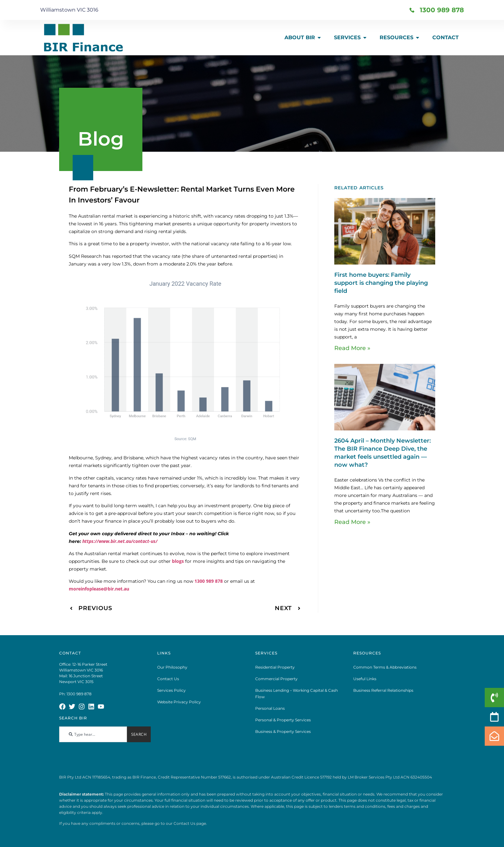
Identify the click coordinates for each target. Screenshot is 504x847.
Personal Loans (270, 708)
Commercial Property (276, 679)
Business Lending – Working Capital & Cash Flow (297, 694)
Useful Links (365, 679)
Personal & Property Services (283, 720)
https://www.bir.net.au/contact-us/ (120, 541)
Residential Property (275, 667)
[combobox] (93, 734)
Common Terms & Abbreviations (385, 667)
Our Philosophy (172, 667)
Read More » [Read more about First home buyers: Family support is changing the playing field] (352, 348)
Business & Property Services (283, 731)
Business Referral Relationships (383, 690)
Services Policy (171, 690)
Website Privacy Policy (179, 702)
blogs (178, 561)
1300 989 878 (209, 581)
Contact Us (168, 679)
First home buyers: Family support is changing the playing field (381, 283)
